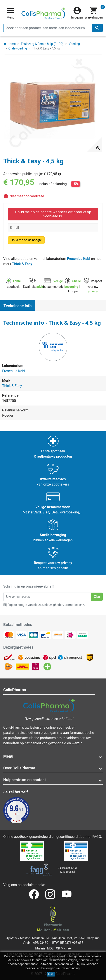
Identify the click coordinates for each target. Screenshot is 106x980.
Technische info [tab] (18, 306)
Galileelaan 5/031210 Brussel (67, 870)
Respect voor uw (93, 286)
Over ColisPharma (19, 768)
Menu (8, 756)
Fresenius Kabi (78, 259)
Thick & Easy (22, 264)
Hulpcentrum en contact (25, 780)
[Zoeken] (53, 28)
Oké (51, 974)
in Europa (73, 286)
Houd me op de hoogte (26, 240)
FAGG (97, 837)
